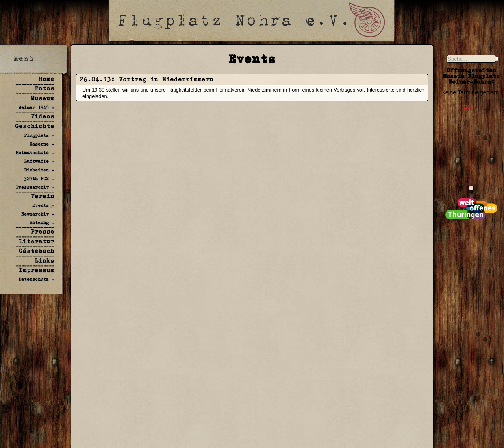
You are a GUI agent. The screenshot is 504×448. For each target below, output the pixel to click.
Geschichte (35, 126)
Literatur (37, 241)
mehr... (471, 107)
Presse (43, 231)
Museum (43, 98)
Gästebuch (37, 251)
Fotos (44, 88)
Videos (43, 116)
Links (44, 261)
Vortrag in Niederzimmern (166, 79)
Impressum (37, 270)
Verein (43, 196)
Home (46, 79)
